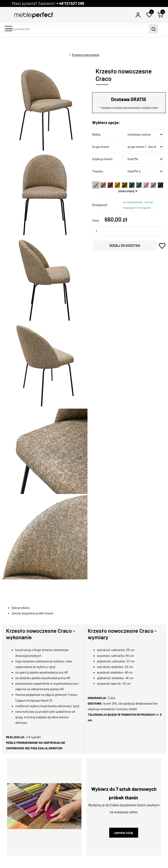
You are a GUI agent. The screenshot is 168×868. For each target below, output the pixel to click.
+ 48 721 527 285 (72, 3)
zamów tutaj (124, 833)
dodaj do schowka (162, 246)
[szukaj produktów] (80, 29)
